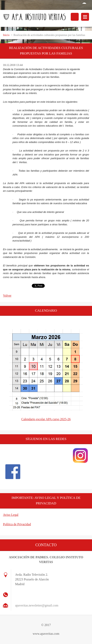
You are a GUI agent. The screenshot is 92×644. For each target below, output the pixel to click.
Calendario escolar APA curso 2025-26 (46, 419)
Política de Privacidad (17, 524)
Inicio (6, 35)
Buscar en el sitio (75, 17)
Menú (85, 17)
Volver (7, 296)
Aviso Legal (11, 515)
